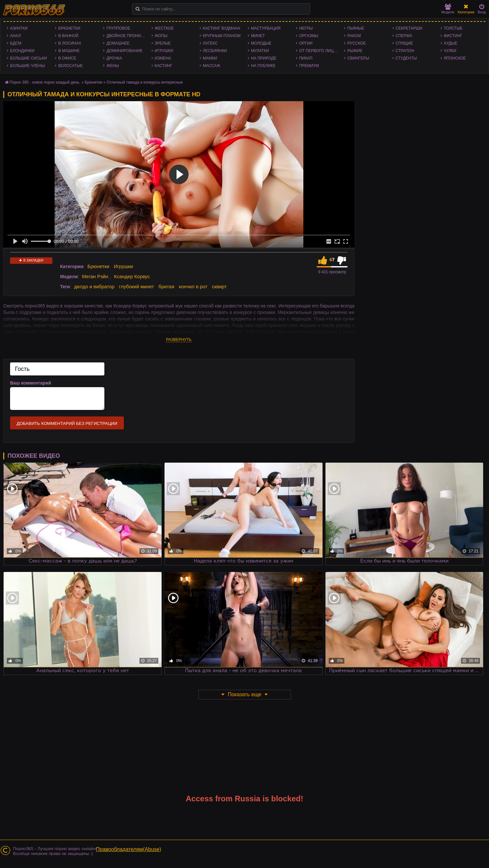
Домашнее (118, 43)
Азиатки (19, 28)
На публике (263, 66)
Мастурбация (266, 28)
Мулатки (260, 51)
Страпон (405, 51)
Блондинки (22, 51)
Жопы (161, 36)
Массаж (212, 66)
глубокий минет (137, 286)
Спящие (404, 43)
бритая (166, 286)
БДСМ (16, 43)
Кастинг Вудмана (222, 28)
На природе (264, 58)
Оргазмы (309, 36)
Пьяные (356, 28)
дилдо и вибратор (94, 286)
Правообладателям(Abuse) (129, 849)
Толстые (453, 28)
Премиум (309, 66)
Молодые (261, 43)
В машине (69, 51)
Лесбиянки (215, 51)
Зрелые (163, 43)
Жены (112, 66)
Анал (15, 36)
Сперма (404, 36)
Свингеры (358, 58)
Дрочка (114, 58)
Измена (163, 58)
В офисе (67, 58)
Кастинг (164, 66)
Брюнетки (69, 28)
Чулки (450, 51)
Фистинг (453, 36)
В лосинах (70, 43)
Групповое (118, 28)
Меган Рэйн (95, 276)
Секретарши (409, 28)
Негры (306, 28)
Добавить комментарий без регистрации (67, 423)
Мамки (210, 58)
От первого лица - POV (320, 51)
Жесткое (164, 28)
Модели (448, 9)
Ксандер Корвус (132, 276)
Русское (357, 43)
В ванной (68, 36)
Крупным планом (222, 36)
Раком (354, 36)
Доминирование (124, 51)
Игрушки (164, 51)
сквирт (219, 286)
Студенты (406, 58)
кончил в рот (193, 286)
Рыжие (355, 51)
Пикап (306, 58)
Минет (258, 36)
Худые (451, 43)
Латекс (210, 43)
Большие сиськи (28, 58)
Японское (455, 58)
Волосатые (70, 66)
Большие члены (27, 66)
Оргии (306, 43)
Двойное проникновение (127, 36)
